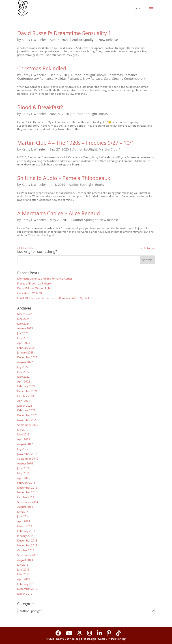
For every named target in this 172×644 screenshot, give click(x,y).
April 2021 (24, 401)
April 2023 (24, 343)
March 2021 (25, 406)
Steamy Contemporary (129, 78)
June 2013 (23, 570)
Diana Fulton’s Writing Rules (34, 288)
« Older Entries (26, 248)
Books (101, 75)
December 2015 (27, 488)
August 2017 (25, 444)
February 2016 (26, 483)
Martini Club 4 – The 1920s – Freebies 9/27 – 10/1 (76, 143)
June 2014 (23, 516)
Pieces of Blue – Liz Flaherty (34, 283)
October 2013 (26, 550)
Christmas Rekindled (42, 68)
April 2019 (24, 439)
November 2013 (27, 545)
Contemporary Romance (35, 78)
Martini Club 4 (110, 149)
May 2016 (23, 473)
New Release (108, 40)
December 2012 (27, 589)
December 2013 (27, 540)
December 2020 (27, 415)
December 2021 (27, 391)
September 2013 (28, 555)
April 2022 (24, 382)
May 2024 (23, 324)
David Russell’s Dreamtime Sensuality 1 (64, 33)
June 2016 (23, 468)
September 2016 (28, 459)
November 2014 (27, 492)
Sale (107, 78)
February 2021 (26, 410)
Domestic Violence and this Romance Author (45, 279)
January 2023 (25, 352)
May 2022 (23, 377)
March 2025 (25, 314)
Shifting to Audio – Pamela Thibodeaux (64, 178)
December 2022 (27, 357)
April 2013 (24, 579)
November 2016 (27, 454)
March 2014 (25, 526)
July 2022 (23, 367)
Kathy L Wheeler (34, 40)
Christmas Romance (123, 75)
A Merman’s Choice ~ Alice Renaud (59, 213)
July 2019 (23, 430)
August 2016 (25, 463)
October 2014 (26, 497)
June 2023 (23, 338)
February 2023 (26, 348)
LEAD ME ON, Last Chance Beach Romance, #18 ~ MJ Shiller (54, 298)
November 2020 (27, 420)
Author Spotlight (84, 40)
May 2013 (23, 574)
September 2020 (28, 425)
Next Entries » (146, 248)
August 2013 (25, 560)
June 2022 (23, 372)
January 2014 (25, 536)
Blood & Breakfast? (40, 107)
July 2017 (23, 449)
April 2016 (24, 478)
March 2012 (25, 594)
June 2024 (23, 319)
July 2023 (23, 333)
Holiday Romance (68, 78)
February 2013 (26, 584)
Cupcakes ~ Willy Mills (31, 293)
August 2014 (25, 507)
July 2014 (23, 512)
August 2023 (25, 328)
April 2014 (24, 521)
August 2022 (25, 362)
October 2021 (26, 396)
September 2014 (28, 502)
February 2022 (26, 386)
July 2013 (23, 565)
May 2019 (23, 434)
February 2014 (26, 531)
